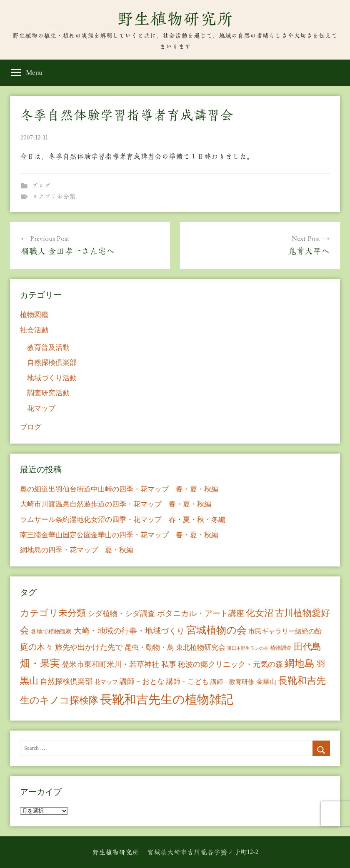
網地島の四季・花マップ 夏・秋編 (77, 550)
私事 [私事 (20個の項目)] (169, 664)
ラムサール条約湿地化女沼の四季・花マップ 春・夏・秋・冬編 (123, 520)
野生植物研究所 (175, 19)
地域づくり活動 (52, 378)
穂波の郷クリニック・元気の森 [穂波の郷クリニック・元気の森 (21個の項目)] (230, 664)
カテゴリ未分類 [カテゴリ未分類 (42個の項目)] (53, 613)
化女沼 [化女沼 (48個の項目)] (260, 613)
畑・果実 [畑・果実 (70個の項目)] (40, 663)
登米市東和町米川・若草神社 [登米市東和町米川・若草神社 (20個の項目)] (110, 664)
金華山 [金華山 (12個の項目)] (266, 682)
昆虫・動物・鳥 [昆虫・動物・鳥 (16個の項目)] (149, 647)
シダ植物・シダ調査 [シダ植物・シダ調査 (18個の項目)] (121, 614)
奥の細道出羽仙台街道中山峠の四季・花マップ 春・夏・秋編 (119, 489)
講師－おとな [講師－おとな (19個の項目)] (142, 681)
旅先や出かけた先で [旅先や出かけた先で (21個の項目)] (89, 647)
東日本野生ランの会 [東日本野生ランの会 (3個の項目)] (248, 648)
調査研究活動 (48, 393)
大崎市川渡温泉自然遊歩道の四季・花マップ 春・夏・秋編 (116, 504)
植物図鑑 (34, 315)
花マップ (41, 408)
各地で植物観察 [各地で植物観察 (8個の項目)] (51, 631)
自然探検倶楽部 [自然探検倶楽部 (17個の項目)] (66, 681)
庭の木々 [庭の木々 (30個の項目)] (37, 647)
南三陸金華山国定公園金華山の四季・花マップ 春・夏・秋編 (119, 535)
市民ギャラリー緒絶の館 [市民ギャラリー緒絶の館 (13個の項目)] (285, 631)
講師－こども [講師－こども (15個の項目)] (187, 682)
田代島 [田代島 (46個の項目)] (307, 647)
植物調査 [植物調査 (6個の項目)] (281, 648)
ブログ (41, 186)
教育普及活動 (48, 348)
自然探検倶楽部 (52, 363)
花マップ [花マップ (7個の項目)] (106, 682)
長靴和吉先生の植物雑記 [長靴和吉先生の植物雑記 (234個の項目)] (167, 699)
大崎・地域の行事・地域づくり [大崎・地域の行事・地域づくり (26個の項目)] (129, 631)
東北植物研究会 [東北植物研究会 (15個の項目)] (201, 647)
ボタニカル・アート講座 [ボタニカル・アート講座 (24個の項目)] (201, 613)
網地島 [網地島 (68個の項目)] (300, 663)
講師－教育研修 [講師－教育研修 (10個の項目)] (232, 682)
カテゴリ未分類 (54, 196)
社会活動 (34, 330)
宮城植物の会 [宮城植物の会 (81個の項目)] (216, 630)
